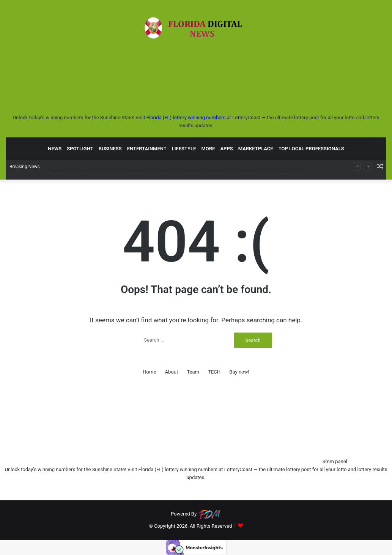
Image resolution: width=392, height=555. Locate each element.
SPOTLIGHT (80, 148)
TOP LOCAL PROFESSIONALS (311, 148)
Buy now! (239, 372)
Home (149, 372)
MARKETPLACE (256, 148)
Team (193, 372)
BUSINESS (110, 148)
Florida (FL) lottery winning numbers (186, 117)
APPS (226, 148)
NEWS (55, 148)
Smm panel (335, 461)
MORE (208, 148)
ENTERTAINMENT (147, 148)
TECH (214, 372)
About (172, 372)
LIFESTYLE (184, 148)
